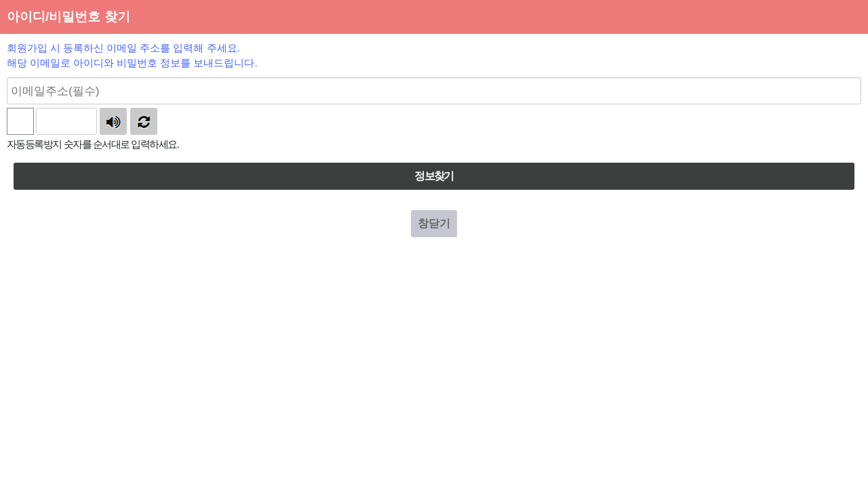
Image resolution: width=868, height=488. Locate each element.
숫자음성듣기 (113, 121)
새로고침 (144, 121)
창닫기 (434, 223)
